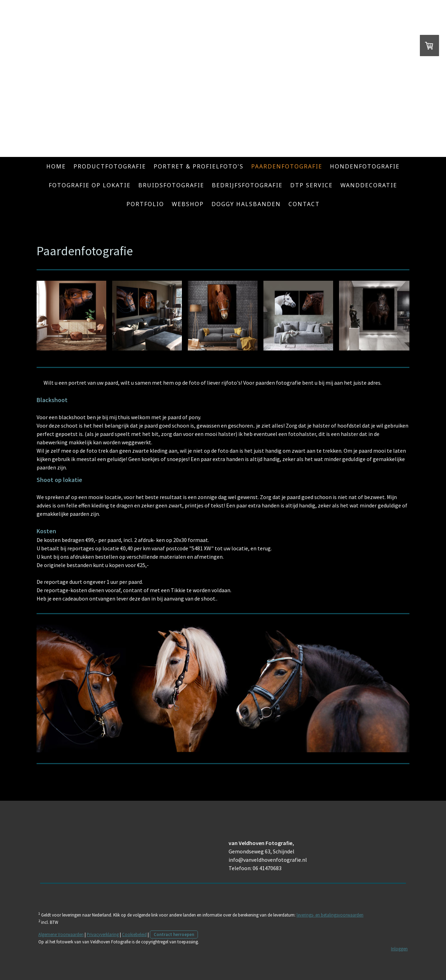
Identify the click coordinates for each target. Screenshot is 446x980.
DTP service (312, 185)
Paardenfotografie (287, 166)
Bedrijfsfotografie (247, 185)
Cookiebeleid (134, 934)
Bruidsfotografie (171, 185)
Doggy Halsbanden (246, 204)
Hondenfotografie (365, 166)
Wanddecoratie (369, 185)
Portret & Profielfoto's (199, 166)
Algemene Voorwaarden (61, 934)
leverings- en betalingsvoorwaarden (330, 915)
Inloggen (399, 949)
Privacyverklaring (103, 934)
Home (56, 166)
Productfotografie (110, 166)
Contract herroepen (174, 934)
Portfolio (145, 204)
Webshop (188, 204)
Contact (304, 204)
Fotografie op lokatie (90, 185)
